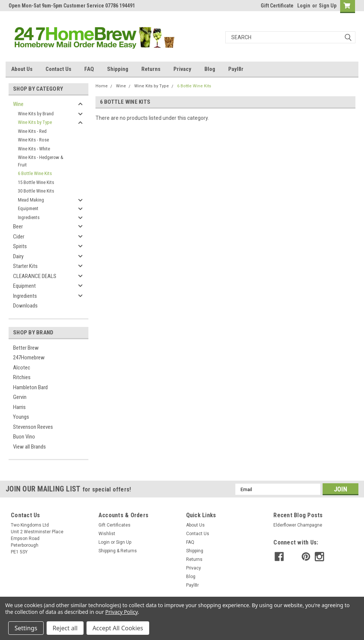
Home (102, 86)
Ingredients (29, 217)
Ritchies (22, 377)
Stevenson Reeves (33, 427)
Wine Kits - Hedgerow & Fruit (41, 161)
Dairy (18, 256)
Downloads (25, 306)
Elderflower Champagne (298, 525)
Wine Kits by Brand (36, 114)
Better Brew (26, 348)
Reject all (65, 628)
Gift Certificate (277, 6)
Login (304, 6)
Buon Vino (24, 437)
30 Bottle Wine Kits (36, 191)
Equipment (28, 208)
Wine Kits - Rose (33, 140)
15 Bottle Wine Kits (36, 182)
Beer (18, 227)
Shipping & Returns (118, 551)
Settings (26, 628)
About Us (22, 69)
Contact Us (58, 69)
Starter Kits (25, 266)
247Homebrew (29, 358)
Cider (19, 237)
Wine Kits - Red (32, 131)
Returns (151, 69)
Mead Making (31, 200)
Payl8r (236, 69)
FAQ (89, 69)
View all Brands (29, 447)
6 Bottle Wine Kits (35, 173)
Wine (18, 104)
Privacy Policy (121, 612)
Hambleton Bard (30, 387)
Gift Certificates (114, 525)
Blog (210, 69)
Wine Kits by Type (35, 122)
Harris (19, 407)
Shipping (118, 69)
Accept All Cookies (118, 628)
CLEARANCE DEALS (35, 276)
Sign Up (328, 6)
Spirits (20, 246)
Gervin (20, 397)
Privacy (182, 69)
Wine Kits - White (34, 149)
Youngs (21, 417)
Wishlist (107, 534)
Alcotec (22, 368)
